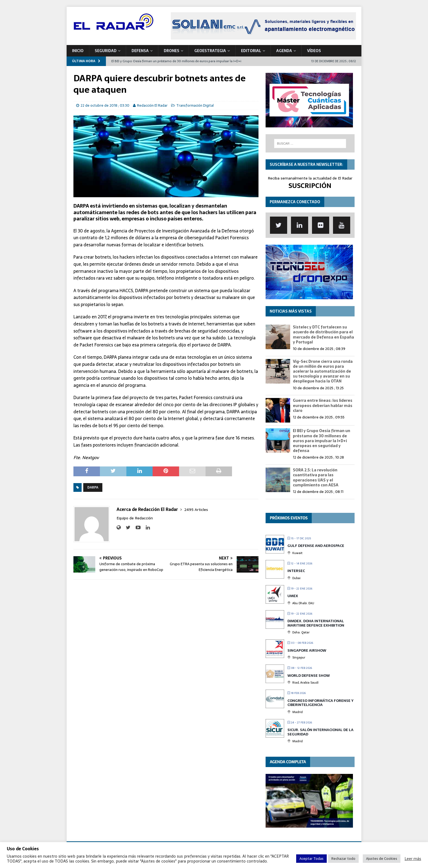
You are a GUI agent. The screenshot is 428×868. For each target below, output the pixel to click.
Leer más (413, 859)
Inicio (78, 51)
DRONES (172, 51)
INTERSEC (296, 571)
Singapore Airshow (307, 650)
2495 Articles (196, 510)
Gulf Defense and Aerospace (316, 546)
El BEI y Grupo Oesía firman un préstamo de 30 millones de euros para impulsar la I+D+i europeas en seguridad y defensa (322, 441)
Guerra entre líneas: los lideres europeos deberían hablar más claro (323, 405)
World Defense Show (309, 676)
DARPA (93, 487)
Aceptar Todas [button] (311, 859)
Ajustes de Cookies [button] (382, 859)
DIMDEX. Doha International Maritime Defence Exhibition (316, 623)
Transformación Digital (195, 105)
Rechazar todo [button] (343, 859)
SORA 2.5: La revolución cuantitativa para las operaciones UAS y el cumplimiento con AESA (316, 478)
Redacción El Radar (152, 105)
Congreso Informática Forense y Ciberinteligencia (320, 703)
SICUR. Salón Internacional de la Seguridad (320, 732)
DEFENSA (140, 51)
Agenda (284, 51)
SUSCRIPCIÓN (310, 186)
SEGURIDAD (106, 51)
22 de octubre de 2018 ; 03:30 (105, 105)
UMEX (293, 596)
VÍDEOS (314, 51)
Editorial (251, 51)
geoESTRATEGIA (210, 51)
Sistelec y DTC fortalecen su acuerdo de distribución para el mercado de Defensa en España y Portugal (323, 335)
